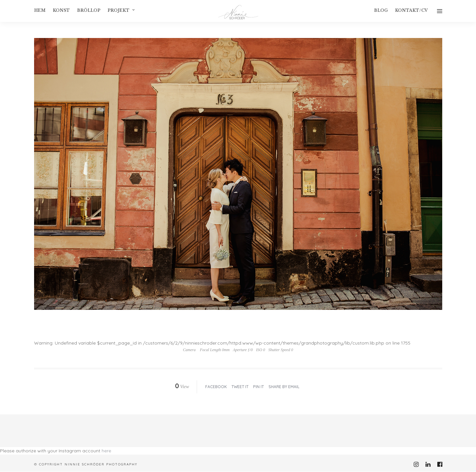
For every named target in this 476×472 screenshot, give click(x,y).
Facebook (216, 387)
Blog (381, 10)
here (106, 451)
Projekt (119, 10)
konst (61, 10)
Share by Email (284, 387)
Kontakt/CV (411, 10)
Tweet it (240, 387)
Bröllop (89, 10)
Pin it (258, 387)
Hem (40, 10)
